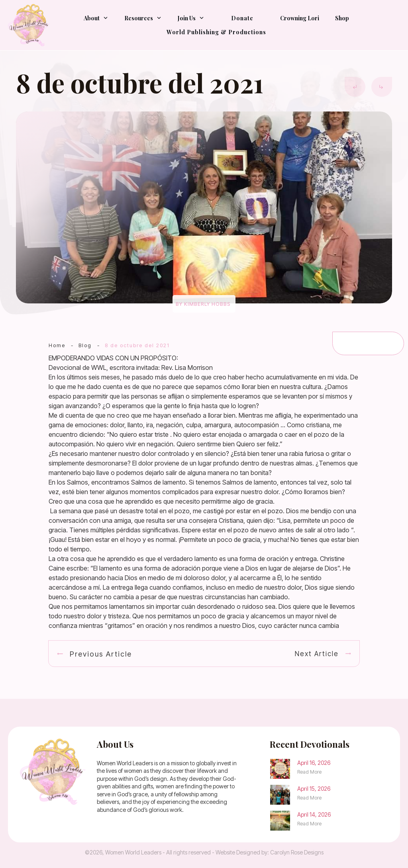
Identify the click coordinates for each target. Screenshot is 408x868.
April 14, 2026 (314, 814)
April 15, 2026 (314, 789)
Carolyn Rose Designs (297, 852)
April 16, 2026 (314, 763)
